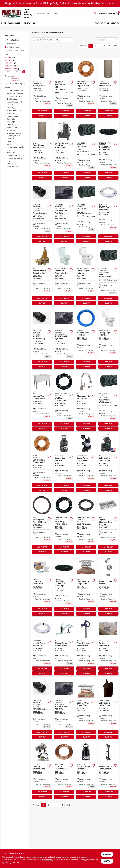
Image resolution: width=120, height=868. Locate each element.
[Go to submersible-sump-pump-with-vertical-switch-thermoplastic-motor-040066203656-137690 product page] (108, 463)
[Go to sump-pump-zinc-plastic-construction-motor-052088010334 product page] (86, 463)
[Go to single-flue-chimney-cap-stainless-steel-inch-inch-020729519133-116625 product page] (86, 708)
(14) (15, 155)
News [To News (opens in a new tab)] (34, 23)
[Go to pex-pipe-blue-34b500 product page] (86, 338)
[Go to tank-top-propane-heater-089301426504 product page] (42, 770)
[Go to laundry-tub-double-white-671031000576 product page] (42, 401)
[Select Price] (24, 72)
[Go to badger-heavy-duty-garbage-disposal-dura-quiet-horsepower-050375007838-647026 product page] (64, 463)
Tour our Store (102, 23)
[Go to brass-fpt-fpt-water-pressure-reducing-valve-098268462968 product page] (42, 275)
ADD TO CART (42, 111)
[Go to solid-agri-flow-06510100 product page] (64, 213)
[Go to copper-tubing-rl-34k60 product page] (86, 88)
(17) (15, 148)
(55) (14, 110)
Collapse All (15, 78)
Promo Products (13, 40)
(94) (14, 102)
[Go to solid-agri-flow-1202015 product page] (64, 708)
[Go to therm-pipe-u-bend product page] (64, 524)
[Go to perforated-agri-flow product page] (42, 338)
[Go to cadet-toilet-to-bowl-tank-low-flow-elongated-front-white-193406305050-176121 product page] (86, 275)
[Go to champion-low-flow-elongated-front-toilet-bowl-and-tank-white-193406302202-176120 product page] (64, 275)
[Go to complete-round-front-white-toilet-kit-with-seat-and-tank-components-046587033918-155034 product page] (42, 586)
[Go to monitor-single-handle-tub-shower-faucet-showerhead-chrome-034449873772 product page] (108, 586)
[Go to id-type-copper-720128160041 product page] (42, 463)
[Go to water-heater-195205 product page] (108, 88)
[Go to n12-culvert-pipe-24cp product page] (64, 88)
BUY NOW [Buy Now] (42, 116)
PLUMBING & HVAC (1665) (16, 84)
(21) (11, 130)
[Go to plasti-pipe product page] (108, 150)
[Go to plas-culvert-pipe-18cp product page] (86, 150)
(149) (14, 96)
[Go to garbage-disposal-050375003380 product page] (86, 770)
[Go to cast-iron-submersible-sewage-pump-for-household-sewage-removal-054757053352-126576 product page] (64, 150)
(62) (12, 108)
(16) (11, 153)
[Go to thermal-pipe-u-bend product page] (64, 401)
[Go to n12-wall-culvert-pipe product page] (108, 401)
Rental (27, 23)
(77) (10, 105)
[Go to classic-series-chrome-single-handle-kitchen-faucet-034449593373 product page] (64, 647)
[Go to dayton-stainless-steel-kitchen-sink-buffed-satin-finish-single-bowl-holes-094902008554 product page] (108, 647)
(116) (13, 99)
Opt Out (107, 861)
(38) (11, 119)
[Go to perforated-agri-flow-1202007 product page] (42, 708)
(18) (11, 141)
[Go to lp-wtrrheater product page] (42, 88)
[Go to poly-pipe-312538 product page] (64, 586)
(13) (11, 164)
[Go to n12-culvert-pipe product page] (86, 213)
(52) (11, 113)
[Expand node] (5, 84)
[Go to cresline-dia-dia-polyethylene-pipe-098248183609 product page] (86, 524)
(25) (11, 125)
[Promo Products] (5, 40)
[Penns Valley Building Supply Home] (12, 13)
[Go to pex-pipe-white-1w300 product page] (108, 213)
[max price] (18, 72)
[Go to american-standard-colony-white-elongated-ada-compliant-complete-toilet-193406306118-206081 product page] (108, 338)
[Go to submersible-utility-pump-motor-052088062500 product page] (108, 708)
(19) (11, 139)
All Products (14, 23)
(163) (15, 90)
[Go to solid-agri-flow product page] (64, 338)
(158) (15, 93)
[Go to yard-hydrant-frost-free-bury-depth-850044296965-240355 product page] (86, 647)
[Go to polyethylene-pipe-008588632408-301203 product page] (42, 524)
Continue (107, 854)
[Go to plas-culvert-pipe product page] (108, 275)
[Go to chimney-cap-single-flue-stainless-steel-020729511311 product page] (86, 586)
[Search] (95, 13)
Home (4, 23)
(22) (14, 128)
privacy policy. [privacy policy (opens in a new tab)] (48, 860)
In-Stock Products (13, 47)
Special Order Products (15, 50)
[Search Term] (65, 13)
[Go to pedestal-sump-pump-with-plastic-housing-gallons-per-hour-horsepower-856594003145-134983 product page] (108, 770)
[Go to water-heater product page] (42, 150)
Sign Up (111, 13)
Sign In (102, 13)
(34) (12, 122)
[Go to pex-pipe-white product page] (42, 647)
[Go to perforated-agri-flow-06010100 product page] (42, 213)
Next (115, 46)
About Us (115, 23)
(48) (13, 116)
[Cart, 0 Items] (118, 13)
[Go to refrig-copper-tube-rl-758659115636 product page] (64, 770)
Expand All (15, 81)
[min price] (8, 72)
